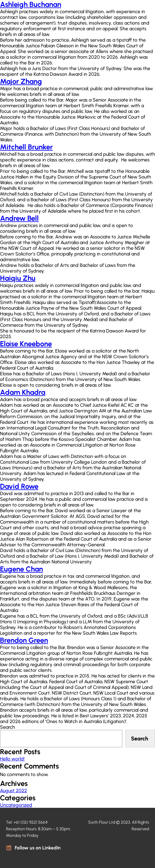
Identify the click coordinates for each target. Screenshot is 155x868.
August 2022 (13, 791)
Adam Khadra (23, 392)
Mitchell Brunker (26, 147)
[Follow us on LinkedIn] (9, 848)
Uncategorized (16, 805)
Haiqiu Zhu (18, 278)
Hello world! (12, 759)
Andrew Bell (19, 218)
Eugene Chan (21, 569)
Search (7, 727)
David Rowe (19, 486)
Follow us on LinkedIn (38, 848)
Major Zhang (21, 81)
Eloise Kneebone (26, 344)
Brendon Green (24, 640)
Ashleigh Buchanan (31, 4)
